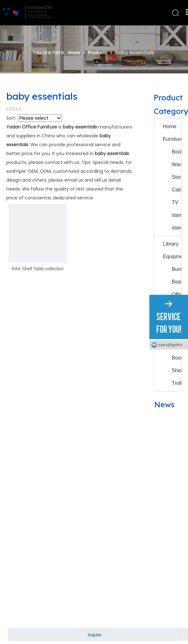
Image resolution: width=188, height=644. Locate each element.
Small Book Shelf (177, 358)
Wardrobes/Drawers (177, 164)
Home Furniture (172, 133)
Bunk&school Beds (177, 275)
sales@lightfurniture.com (173, 345)
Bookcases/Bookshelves (177, 152)
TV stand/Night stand (177, 215)
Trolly (177, 383)
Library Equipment (172, 250)
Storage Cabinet (177, 183)
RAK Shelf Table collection (38, 269)
